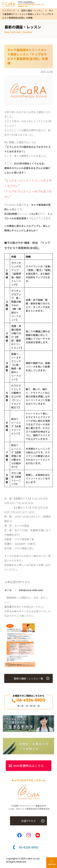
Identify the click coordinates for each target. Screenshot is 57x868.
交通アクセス (28, 821)
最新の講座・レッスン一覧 (28, 678)
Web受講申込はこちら (28, 766)
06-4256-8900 (29, 700)
